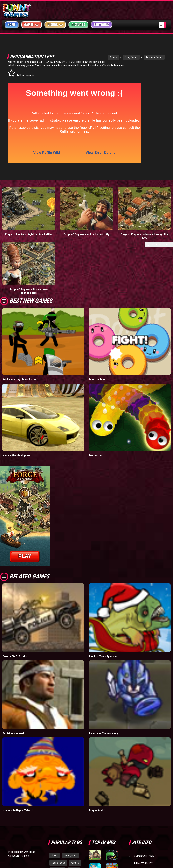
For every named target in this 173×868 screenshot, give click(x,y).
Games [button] (32, 25)
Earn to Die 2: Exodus (15, 590)
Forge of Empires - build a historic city (65, 219)
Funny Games (119, 57)
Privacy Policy (143, 797)
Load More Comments (159, 228)
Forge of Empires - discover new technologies (151, 219)
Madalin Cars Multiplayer (17, 389)
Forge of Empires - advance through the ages (108, 219)
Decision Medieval (13, 667)
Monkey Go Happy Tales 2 (18, 744)
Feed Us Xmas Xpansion (103, 590)
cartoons (74, 804)
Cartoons (101, 25)
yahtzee (75, 797)
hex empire (74, 812)
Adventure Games (142, 57)
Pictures (78, 25)
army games (57, 804)
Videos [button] (55, 25)
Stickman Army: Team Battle (19, 313)
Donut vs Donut (98, 313)
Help (137, 805)
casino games (58, 797)
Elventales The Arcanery (104, 667)
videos (55, 789)
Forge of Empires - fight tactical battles (22, 219)
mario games (70, 789)
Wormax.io (95, 389)
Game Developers (145, 813)
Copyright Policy (145, 789)
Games (101, 57)
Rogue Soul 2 (97, 744)
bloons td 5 (57, 812)
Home (12, 25)
